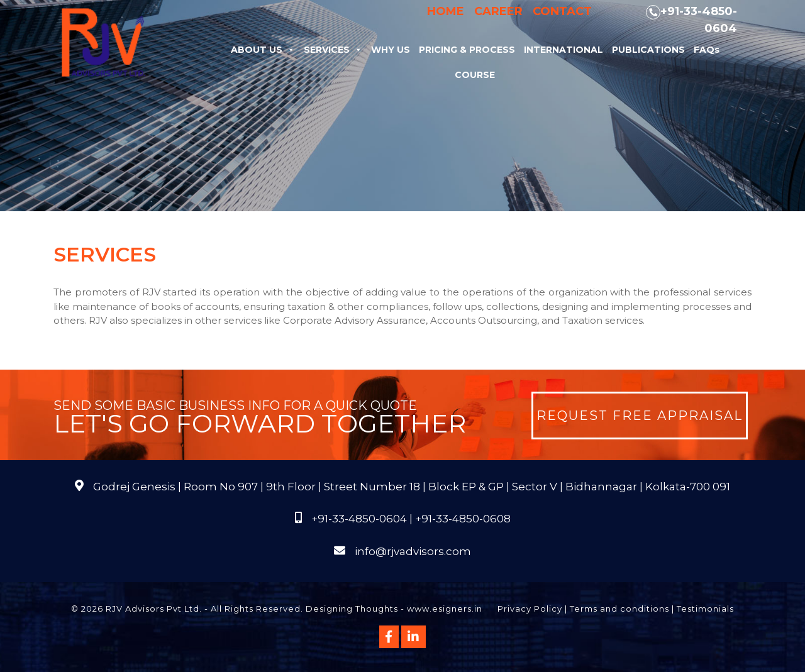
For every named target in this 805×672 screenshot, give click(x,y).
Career (498, 11)
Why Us (391, 50)
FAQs (707, 50)
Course (475, 75)
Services (333, 50)
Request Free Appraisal (640, 416)
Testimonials (705, 609)
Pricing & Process (467, 50)
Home (446, 11)
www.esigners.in (445, 609)
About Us (263, 50)
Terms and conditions (619, 609)
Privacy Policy (530, 609)
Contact (562, 11)
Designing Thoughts (352, 609)
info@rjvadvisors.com (413, 551)
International (563, 50)
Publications (648, 50)
